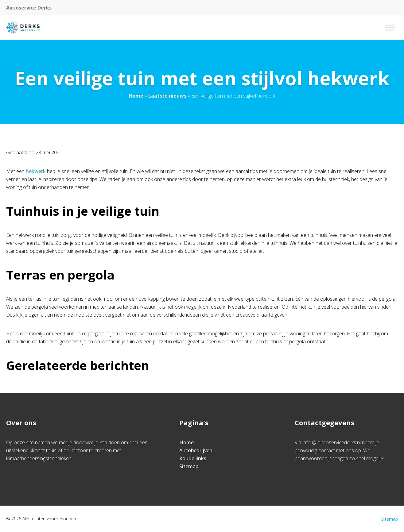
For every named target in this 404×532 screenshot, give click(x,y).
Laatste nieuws (167, 96)
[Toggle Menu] (390, 27)
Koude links (193, 458)
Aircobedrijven (196, 450)
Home (136, 96)
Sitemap (189, 466)
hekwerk (36, 171)
